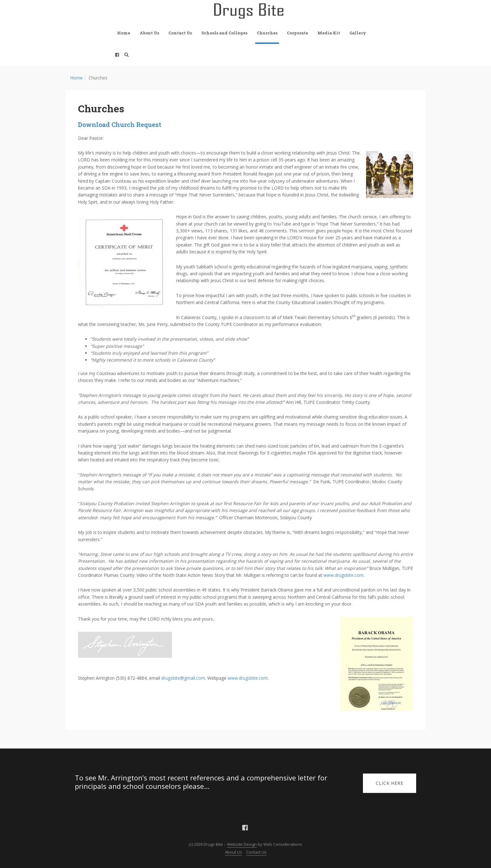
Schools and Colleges (224, 33)
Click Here (390, 783)
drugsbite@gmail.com (183, 678)
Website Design (242, 844)
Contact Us (180, 33)
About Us (149, 33)
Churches (267, 33)
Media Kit (329, 33)
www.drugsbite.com (344, 575)
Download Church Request (120, 124)
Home (124, 33)
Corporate (297, 33)
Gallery (358, 33)
